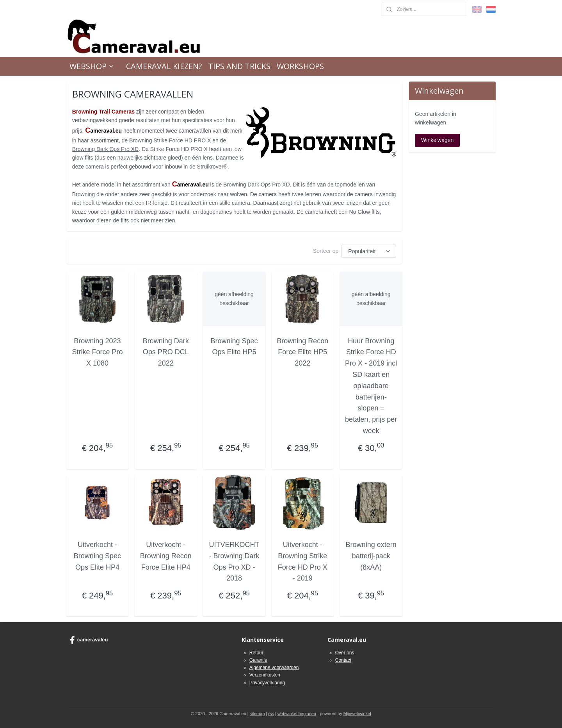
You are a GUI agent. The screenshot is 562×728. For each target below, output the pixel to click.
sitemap (257, 714)
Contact (343, 660)
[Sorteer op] (369, 251)
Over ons (345, 653)
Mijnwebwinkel (357, 714)
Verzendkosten (265, 675)
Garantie (258, 660)
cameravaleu (89, 640)
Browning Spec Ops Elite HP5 (234, 347)
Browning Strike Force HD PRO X (170, 140)
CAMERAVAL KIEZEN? (164, 66)
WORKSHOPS (300, 66)
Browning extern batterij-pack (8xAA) (371, 556)
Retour (256, 653)
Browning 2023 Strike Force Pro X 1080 (98, 352)
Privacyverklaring (267, 683)
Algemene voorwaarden (274, 668)
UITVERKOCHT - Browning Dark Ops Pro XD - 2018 (234, 561)
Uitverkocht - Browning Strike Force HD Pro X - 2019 (303, 561)
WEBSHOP (92, 66)
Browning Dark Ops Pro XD (105, 149)
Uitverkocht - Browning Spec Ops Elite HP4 (97, 556)
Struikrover (212, 167)
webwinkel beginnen (297, 714)
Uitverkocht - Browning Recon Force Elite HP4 (166, 556)
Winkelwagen (437, 140)
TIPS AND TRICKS (239, 66)
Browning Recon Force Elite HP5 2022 (302, 352)
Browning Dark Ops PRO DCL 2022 (166, 352)
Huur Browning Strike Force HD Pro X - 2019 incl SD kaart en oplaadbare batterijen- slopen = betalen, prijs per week (371, 386)
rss (271, 714)
